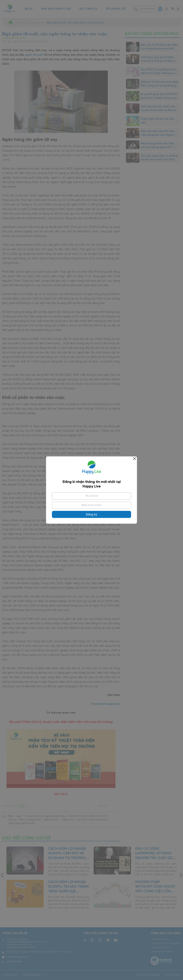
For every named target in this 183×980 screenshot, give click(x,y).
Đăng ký (91, 515)
